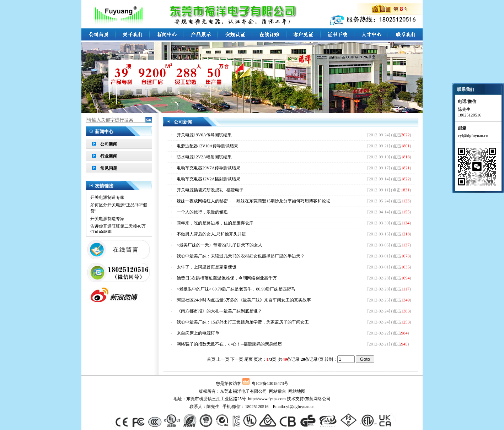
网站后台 (278, 391)
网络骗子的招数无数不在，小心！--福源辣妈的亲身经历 (229, 344)
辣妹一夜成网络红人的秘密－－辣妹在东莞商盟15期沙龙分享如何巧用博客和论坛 (253, 201)
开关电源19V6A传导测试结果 (204, 135)
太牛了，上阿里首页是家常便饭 (207, 267)
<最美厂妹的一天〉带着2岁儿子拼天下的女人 (219, 245)
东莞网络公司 (318, 399)
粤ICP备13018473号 (270, 383)
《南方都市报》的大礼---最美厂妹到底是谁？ (219, 311)
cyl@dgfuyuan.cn (299, 407)
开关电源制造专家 (107, 199)
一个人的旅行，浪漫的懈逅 (202, 212)
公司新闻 (109, 144)
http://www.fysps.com (267, 399)
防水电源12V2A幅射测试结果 (204, 157)
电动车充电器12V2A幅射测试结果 (208, 179)
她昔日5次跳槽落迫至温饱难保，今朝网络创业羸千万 (227, 278)
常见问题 (109, 168)
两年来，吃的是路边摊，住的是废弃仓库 (215, 223)
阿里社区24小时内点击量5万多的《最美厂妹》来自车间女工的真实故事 (244, 300)
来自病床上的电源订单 (198, 333)
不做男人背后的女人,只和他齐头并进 (211, 234)
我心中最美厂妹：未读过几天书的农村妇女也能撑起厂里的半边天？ (241, 256)
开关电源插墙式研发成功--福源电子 (210, 190)
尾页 (248, 359)
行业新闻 (109, 156)
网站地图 (297, 391)
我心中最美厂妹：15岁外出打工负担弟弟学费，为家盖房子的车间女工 (243, 322)
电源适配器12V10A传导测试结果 (207, 146)
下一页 (237, 359)
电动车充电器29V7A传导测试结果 (208, 168)
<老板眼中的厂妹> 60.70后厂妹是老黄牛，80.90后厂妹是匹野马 (236, 289)
